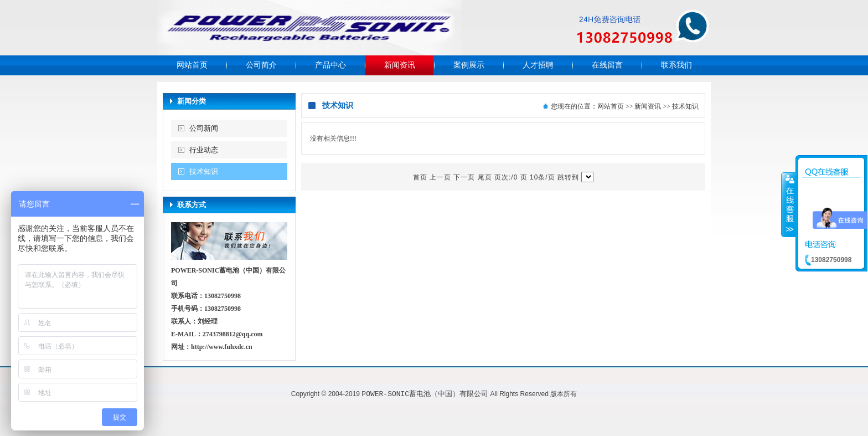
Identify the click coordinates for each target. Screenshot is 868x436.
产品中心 (330, 65)
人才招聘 (538, 65)
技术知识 (204, 171)
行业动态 (204, 150)
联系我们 (676, 65)
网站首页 (192, 65)
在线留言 (607, 65)
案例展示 (469, 65)
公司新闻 (204, 128)
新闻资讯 (400, 65)
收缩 (789, 204)
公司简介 (261, 65)
